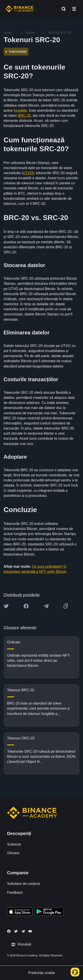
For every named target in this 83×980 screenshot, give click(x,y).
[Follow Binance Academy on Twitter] (16, 931)
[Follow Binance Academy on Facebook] (9, 931)
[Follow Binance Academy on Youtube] (30, 931)
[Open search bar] (62, 9)
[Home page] (19, 9)
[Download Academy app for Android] (49, 912)
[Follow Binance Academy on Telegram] (23, 931)
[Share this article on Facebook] (26, 606)
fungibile (20, 110)
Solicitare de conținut (24, 884)
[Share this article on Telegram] (46, 606)
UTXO (28, 173)
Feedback (15, 892)
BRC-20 (24, 116)
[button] (74, 9)
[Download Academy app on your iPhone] (20, 912)
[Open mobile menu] (74, 9)
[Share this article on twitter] (6, 606)
